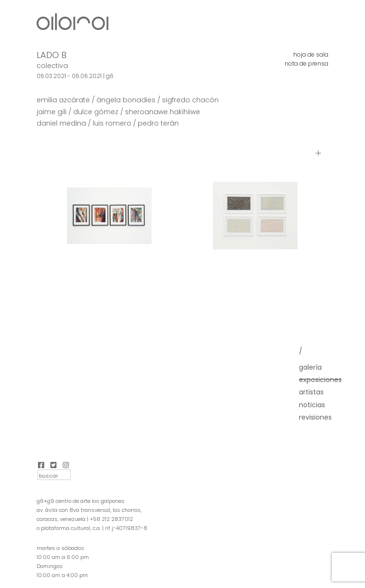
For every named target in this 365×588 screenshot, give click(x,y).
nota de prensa (307, 64)
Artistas (311, 392)
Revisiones (315, 417)
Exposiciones (320, 380)
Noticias (312, 405)
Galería (310, 367)
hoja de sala (311, 54)
